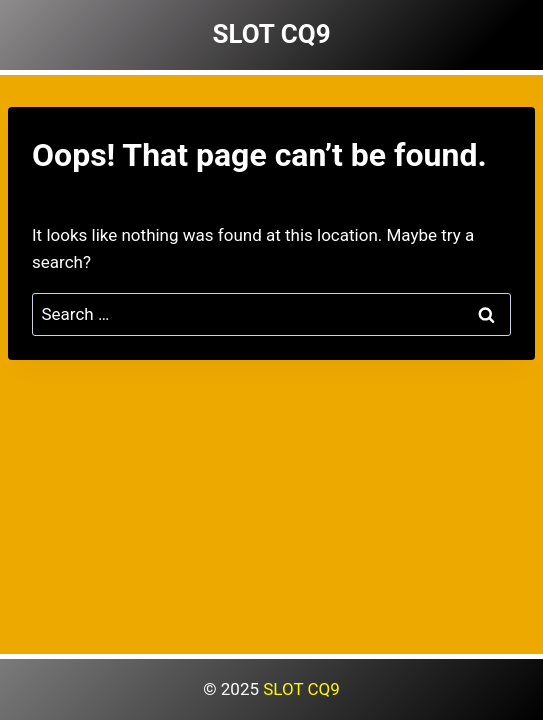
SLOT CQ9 (301, 689)
